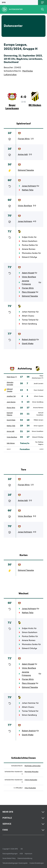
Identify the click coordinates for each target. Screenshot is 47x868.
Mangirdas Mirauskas (31, 772)
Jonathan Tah (11, 396)
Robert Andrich (29, 340)
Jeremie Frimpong (26, 282)
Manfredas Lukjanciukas (33, 766)
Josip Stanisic (11, 402)
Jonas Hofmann (29, 186)
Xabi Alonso (11, 443)
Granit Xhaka (28, 344)
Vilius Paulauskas (30, 788)
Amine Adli (23, 154)
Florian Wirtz (24, 139)
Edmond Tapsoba (26, 170)
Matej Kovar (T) (12, 377)
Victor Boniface (25, 206)
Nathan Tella (28, 190)
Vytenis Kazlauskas (31, 780)
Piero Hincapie (29, 292)
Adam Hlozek (28, 273)
